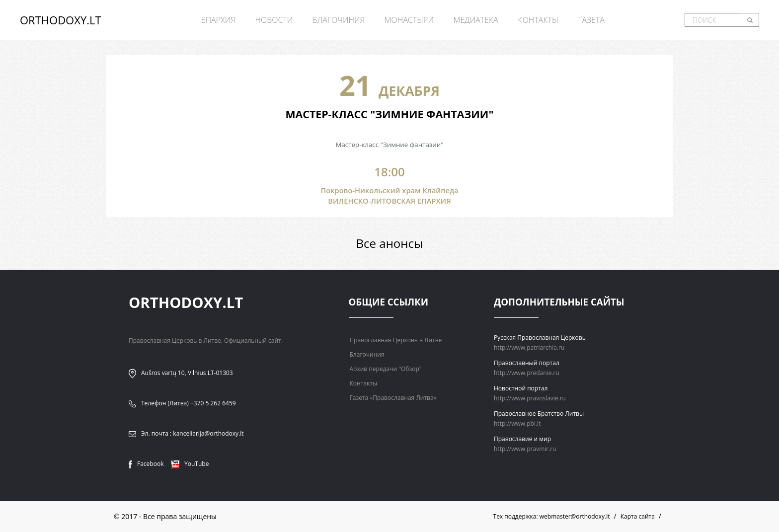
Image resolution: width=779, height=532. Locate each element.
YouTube (190, 464)
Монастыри (409, 20)
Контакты (538, 20)
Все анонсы (390, 243)
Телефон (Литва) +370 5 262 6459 (189, 403)
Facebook (146, 464)
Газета (591, 20)
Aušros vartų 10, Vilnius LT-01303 (187, 373)
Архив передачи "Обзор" (386, 369)
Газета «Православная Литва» (393, 398)
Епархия (218, 20)
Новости (274, 20)
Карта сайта (638, 516)
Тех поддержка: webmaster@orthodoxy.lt (552, 516)
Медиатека (476, 20)
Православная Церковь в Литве (396, 340)
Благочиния (339, 20)
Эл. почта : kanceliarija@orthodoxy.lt (193, 433)
